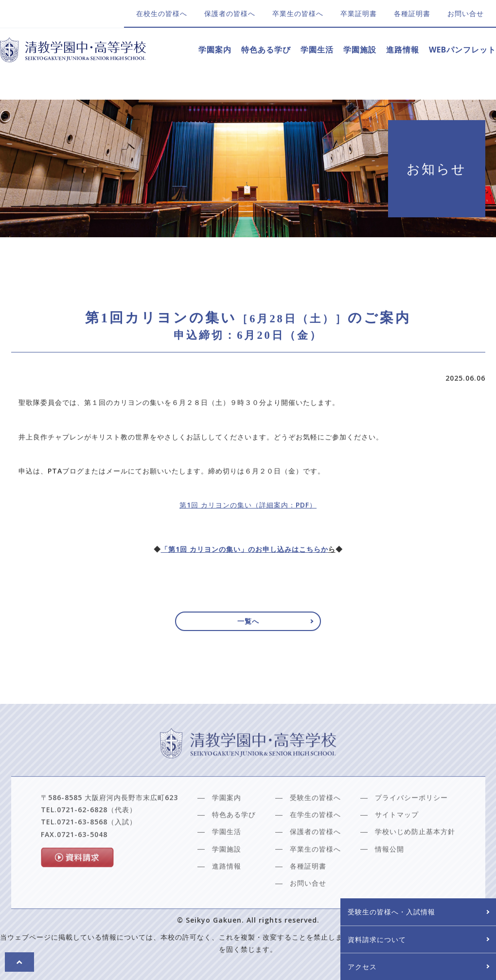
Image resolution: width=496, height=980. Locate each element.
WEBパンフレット (462, 50)
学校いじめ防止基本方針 (415, 860)
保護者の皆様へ (230, 13)
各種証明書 (412, 13)
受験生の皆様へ (315, 826)
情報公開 (390, 877)
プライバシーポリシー (411, 826)
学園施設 (360, 50)
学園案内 (215, 50)
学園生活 (317, 50)
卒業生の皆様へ (298, 13)
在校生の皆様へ (162, 13)
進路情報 (403, 50)
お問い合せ (466, 13)
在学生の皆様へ (315, 843)
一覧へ (248, 625)
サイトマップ (397, 843)
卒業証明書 (359, 13)
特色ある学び (266, 50)
